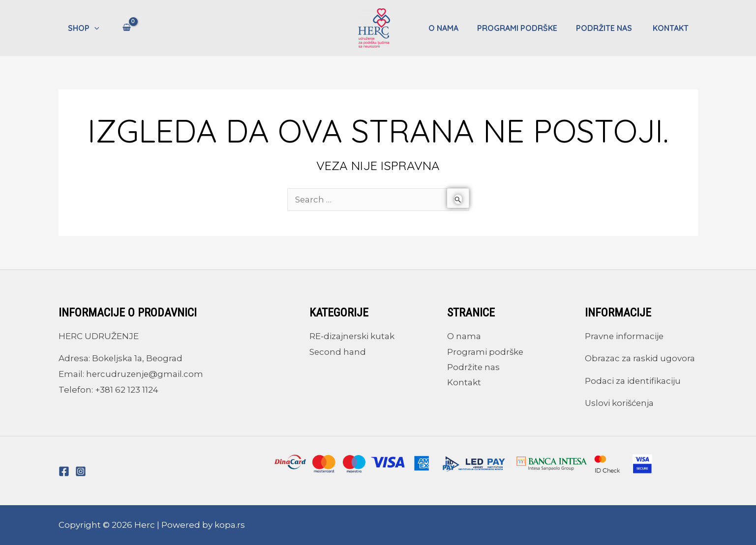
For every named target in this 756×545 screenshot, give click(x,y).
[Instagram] (81, 471)
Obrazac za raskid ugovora (640, 358)
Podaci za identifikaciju (633, 381)
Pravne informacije (625, 336)
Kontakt (672, 28)
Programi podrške (525, 28)
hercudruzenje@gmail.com (145, 374)
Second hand (338, 352)
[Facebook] (64, 471)
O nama (454, 28)
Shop (82, 28)
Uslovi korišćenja (620, 403)
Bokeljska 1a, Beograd (138, 358)
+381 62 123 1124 (127, 390)
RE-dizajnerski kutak (352, 336)
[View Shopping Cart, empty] (124, 28)
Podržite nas (609, 28)
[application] (93, 28)
